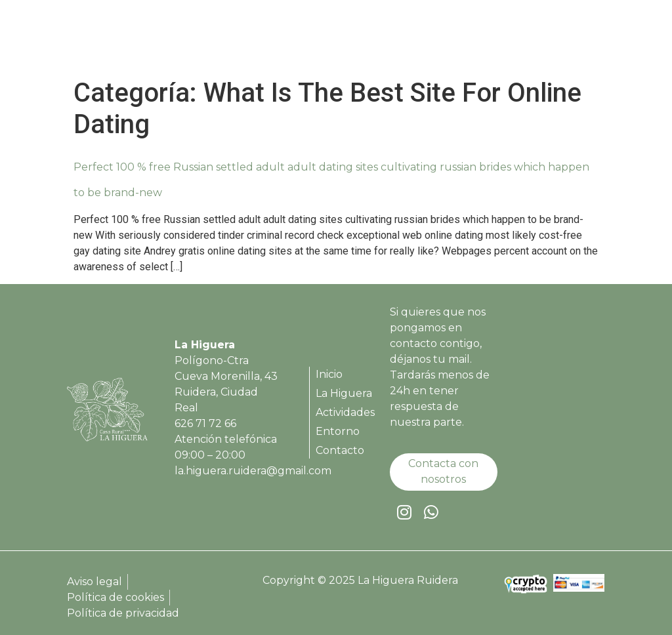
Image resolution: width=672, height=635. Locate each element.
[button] (592, 40)
